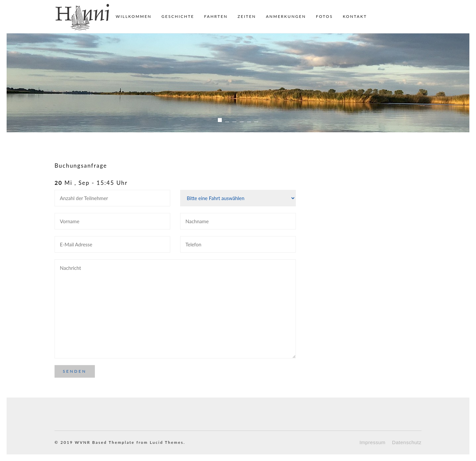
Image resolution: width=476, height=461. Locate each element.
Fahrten (216, 16)
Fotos (324, 16)
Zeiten (247, 16)
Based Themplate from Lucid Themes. (139, 442)
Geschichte (178, 16)
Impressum (372, 442)
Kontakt (355, 16)
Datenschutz (407, 442)
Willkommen (134, 16)
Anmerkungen (286, 16)
